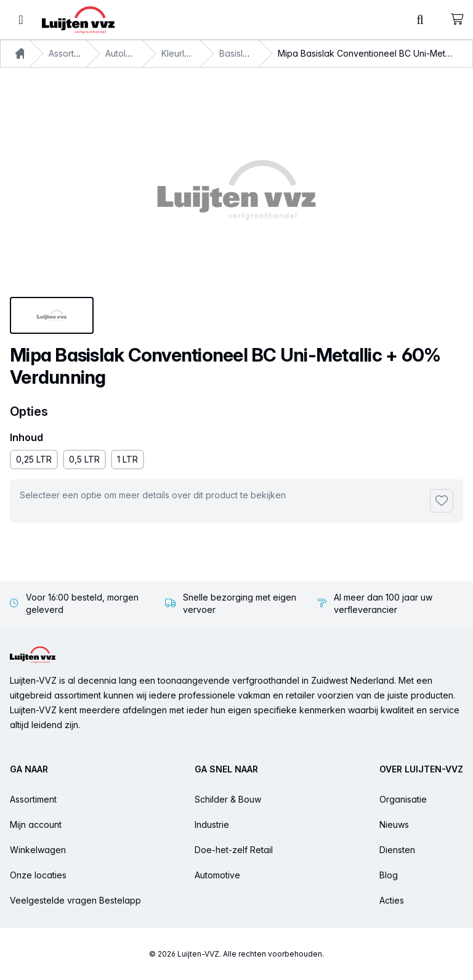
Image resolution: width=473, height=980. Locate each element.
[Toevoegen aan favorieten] (442, 501)
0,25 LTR (34, 459)
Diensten (397, 850)
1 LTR (127, 459)
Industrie (212, 824)
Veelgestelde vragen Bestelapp (75, 900)
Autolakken (128, 53)
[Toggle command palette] (420, 20)
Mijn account (36, 824)
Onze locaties (38, 875)
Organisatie (403, 799)
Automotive (217, 875)
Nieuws (394, 824)
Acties (392, 900)
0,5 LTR (84, 459)
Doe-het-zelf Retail (234, 850)
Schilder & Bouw (228, 799)
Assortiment (72, 53)
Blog (389, 875)
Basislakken (244, 53)
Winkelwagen (38, 850)
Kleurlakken (186, 53)
